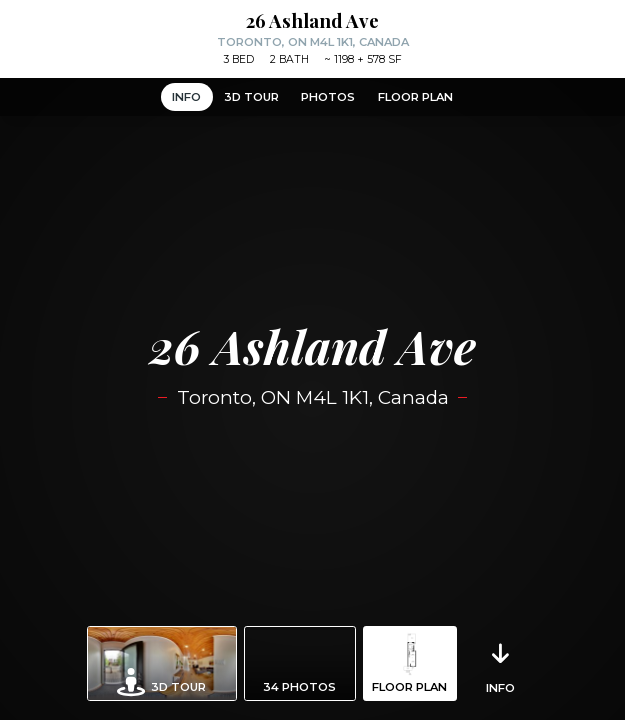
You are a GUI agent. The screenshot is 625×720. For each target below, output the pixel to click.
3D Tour (251, 97)
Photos (328, 97)
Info (186, 97)
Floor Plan (415, 97)
